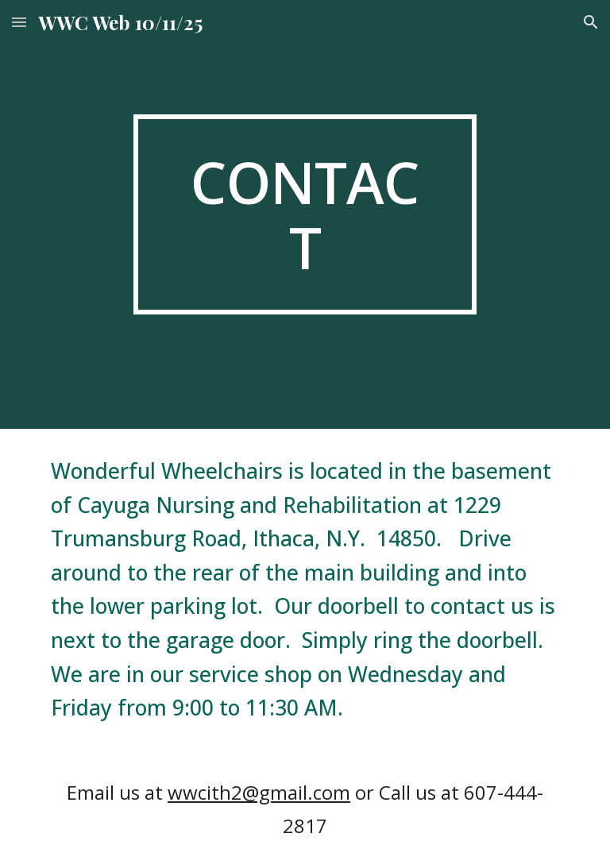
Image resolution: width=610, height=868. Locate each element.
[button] (19, 22)
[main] (305, 214)
